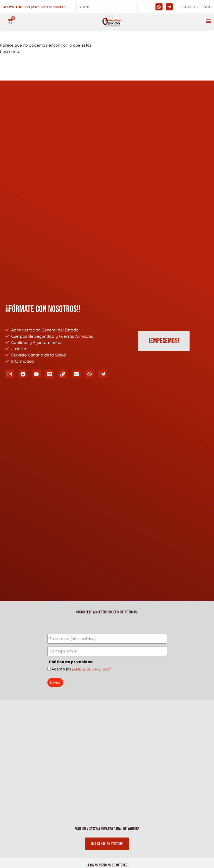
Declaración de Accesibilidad (107, 849)
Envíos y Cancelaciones (107, 838)
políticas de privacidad (90, 367)
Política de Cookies (107, 817)
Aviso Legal (107, 807)
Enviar (55, 381)
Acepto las (82, 367)
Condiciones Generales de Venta (107, 828)
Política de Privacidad (107, 797)
